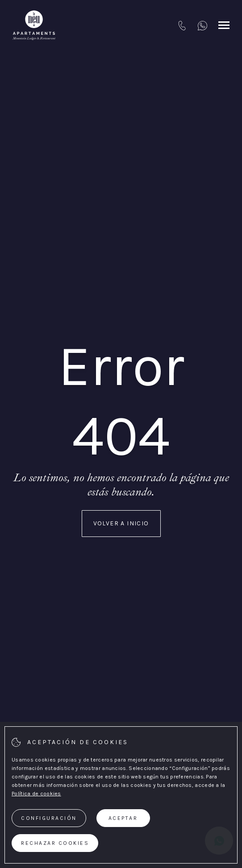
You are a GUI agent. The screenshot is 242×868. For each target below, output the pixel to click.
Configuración (49, 818)
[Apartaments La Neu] (34, 25)
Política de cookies (36, 794)
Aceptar (123, 818)
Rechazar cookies (55, 843)
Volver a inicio (121, 523)
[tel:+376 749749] (182, 25)
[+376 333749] (202, 25)
